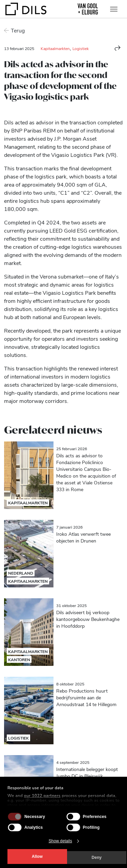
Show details (60, 841)
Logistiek (81, 48)
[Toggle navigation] (114, 9)
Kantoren (19, 659)
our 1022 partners (42, 796)
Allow (37, 857)
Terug (18, 30)
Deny (97, 858)
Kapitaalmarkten (55, 48)
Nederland (21, 573)
